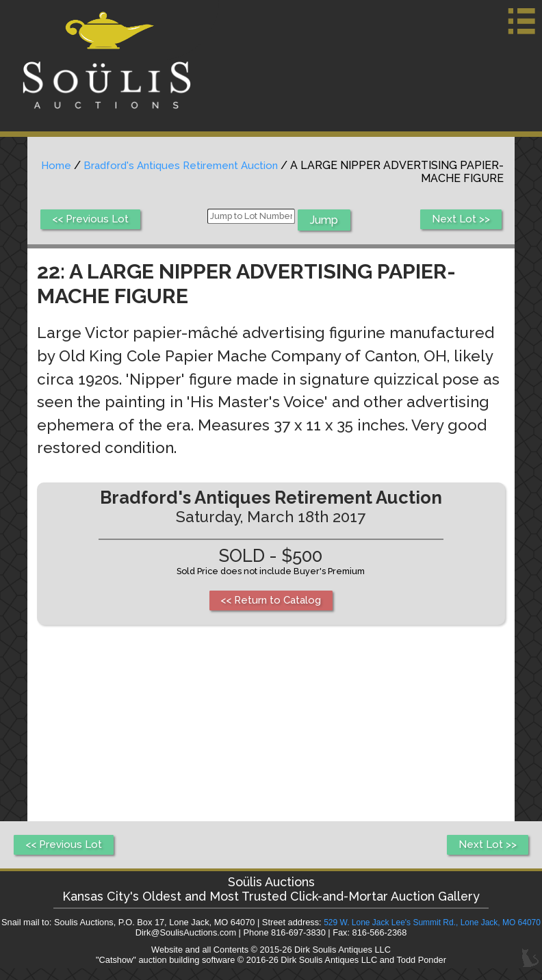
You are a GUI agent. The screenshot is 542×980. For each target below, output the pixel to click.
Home (92, 165)
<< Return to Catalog (271, 601)
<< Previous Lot (93, 220)
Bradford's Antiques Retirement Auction (222, 165)
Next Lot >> (459, 220)
